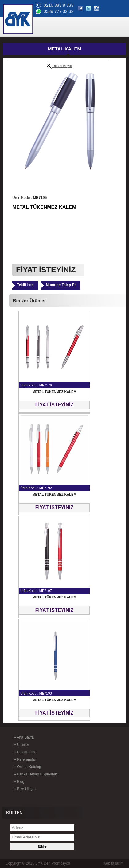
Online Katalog (27, 767)
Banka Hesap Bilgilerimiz (36, 774)
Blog (19, 781)
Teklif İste (25, 285)
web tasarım (113, 863)
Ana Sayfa (24, 737)
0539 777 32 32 (59, 11)
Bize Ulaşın (25, 789)
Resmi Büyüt (59, 66)
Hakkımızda (25, 752)
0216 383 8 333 (59, 5)
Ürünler (21, 744)
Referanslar (25, 759)
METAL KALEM (64, 49)
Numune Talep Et (61, 285)
